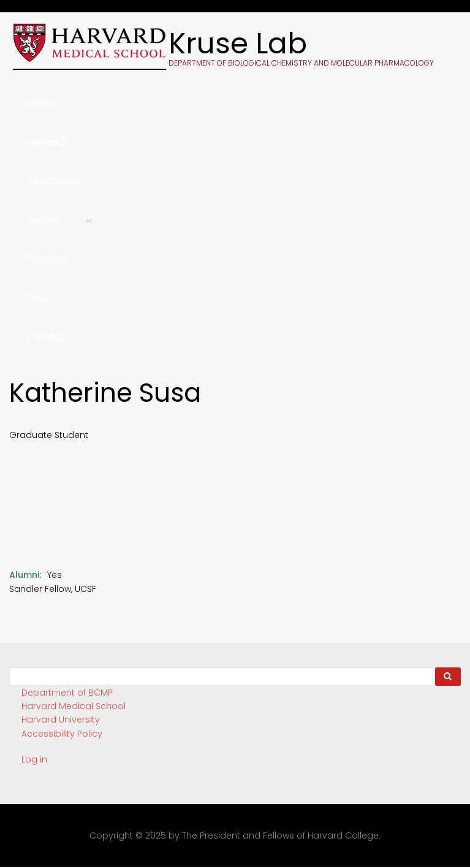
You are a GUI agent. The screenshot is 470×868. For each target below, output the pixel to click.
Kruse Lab (238, 44)
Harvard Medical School (74, 706)
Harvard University (61, 720)
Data (37, 297)
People (59, 226)
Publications (53, 181)
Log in (34, 759)
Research (47, 142)
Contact (45, 336)
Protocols (47, 259)
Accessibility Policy (62, 734)
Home (39, 103)
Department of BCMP (67, 693)
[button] (70, 561)
